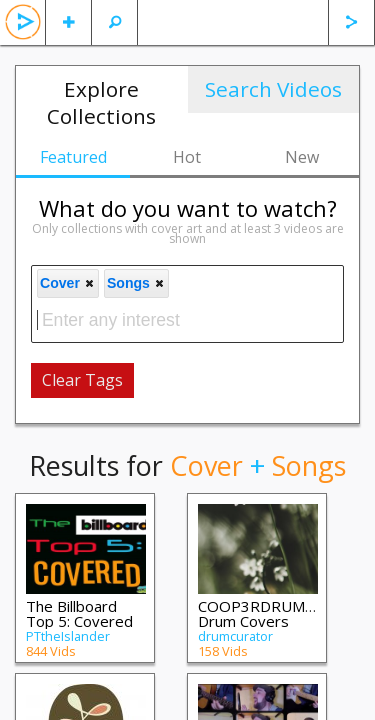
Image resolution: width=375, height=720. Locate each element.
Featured (73, 157)
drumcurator (235, 636)
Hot (187, 157)
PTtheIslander (68, 636)
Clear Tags (82, 380)
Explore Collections (101, 102)
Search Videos (273, 89)
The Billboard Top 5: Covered (79, 613)
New (302, 157)
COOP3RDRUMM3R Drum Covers (267, 613)
